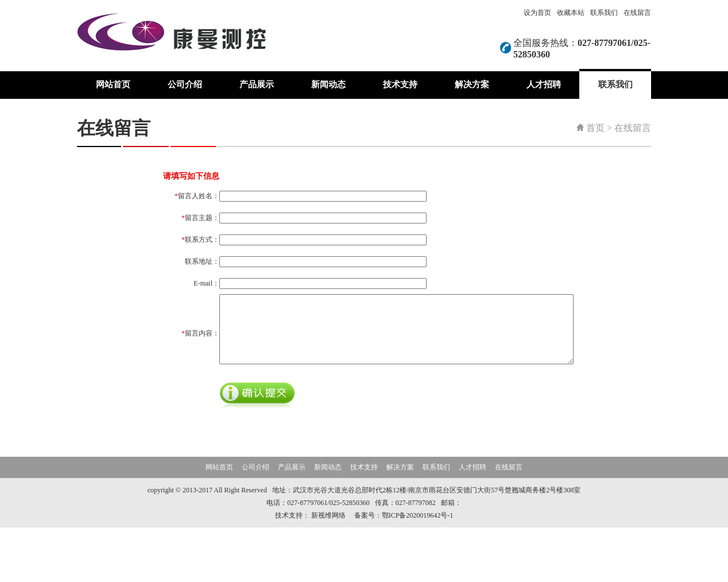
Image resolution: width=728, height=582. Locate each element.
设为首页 (537, 13)
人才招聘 (544, 84)
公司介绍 (185, 84)
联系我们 (604, 13)
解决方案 (472, 84)
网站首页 (113, 84)
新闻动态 (328, 84)
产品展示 (257, 84)
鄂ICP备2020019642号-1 (418, 570)
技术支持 (400, 84)
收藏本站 (571, 13)
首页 (595, 128)
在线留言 (637, 13)
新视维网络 (328, 570)
